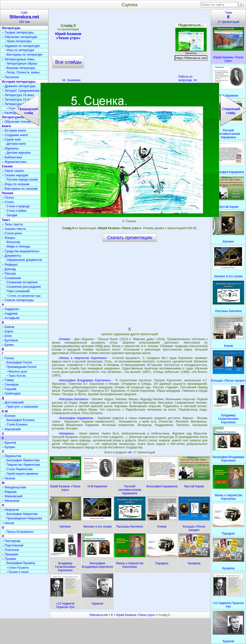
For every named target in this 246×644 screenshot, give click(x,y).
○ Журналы (10, 148)
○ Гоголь (8, 358)
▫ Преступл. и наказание (21, 407)
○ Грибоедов (11, 393)
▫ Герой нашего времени (21, 474)
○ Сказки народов (15, 175)
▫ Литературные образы (21, 64)
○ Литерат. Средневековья (22, 90)
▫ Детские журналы (18, 153)
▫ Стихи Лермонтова (19, 469)
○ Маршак (9, 492)
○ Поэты (8, 197)
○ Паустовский (13, 545)
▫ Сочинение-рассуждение (23, 287)
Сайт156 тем (24, 17)
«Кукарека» (66, 433)
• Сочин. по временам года (24, 296)
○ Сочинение (11, 278)
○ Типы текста (12, 224)
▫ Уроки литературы (18, 41)
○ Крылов (9, 443)
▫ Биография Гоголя (18, 362)
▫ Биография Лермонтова (22, 460)
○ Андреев (10, 313)
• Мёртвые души (17, 371)
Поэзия (7, 193)
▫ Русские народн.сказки (21, 179)
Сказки (7, 166)
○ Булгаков (10, 340)
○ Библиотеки (12, 157)
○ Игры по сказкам (15, 184)
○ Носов (8, 523)
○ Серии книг (11, 139)
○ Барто (8, 331)
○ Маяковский (12, 496)
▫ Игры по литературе (19, 50)
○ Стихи (8, 202)
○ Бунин (8, 345)
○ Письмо (9, 273)
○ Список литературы (18, 300)
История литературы (19, 82)
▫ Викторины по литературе (24, 55)
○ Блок (7, 336)
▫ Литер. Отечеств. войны (22, 72)
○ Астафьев (11, 318)
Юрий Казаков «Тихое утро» (68, 36)
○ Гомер (8, 380)
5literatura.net (98, 615)
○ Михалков (11, 501)
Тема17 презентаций (228, 17)
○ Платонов (10, 550)
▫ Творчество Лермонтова (22, 465)
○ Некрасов (10, 510)
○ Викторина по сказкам (20, 189)
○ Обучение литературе (20, 37)
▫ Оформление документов (23, 260)
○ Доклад (9, 269)
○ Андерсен (10, 309)
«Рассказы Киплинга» (74, 399)
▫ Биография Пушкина (20, 563)
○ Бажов (8, 327)
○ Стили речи (12, 233)
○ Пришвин (10, 554)
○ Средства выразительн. (21, 251)
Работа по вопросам (188, 78)
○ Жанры (9, 238)
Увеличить (191, 52)
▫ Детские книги (15, 144)
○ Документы (11, 256)
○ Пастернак (11, 541)
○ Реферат (10, 265)
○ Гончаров (10, 384)
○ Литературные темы (18, 59)
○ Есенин (9, 416)
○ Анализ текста (14, 229)
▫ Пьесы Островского (19, 532)
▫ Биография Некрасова (21, 514)
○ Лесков (8, 478)
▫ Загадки (11, 215)
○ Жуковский (11, 429)
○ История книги (14, 130)
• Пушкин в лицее (18, 572)
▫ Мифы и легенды (17, 247)
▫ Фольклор (12, 242)
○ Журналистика (14, 162)
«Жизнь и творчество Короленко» (83, 358)
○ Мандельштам (14, 487)
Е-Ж (5, 411)
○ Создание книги (15, 135)
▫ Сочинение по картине (21, 282)
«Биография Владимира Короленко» (85, 380)
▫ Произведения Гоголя (21, 367)
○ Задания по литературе (21, 46)
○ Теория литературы (18, 32)
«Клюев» (65, 339)
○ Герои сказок (13, 171)
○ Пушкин (9, 559)
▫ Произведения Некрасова (23, 518)
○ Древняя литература (18, 86)
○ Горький (9, 389)
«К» (131, 452)
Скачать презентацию (130, 238)
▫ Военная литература (20, 68)
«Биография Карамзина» (76, 418)
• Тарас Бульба (16, 376)
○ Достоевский (13, 402)
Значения (71, 80)
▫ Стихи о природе (17, 206)
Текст (6, 220)
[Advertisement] (130, 47)
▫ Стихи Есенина (16, 425)
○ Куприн (8, 447)
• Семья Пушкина (18, 568)
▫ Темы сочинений (17, 291)
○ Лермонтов (11, 456)
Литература (11, 28)
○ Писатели (10, 77)
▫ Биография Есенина (20, 420)
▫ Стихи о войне (15, 211)
